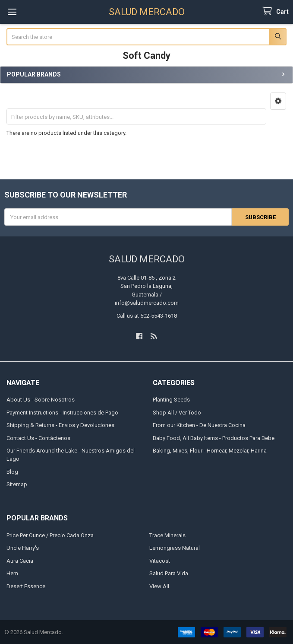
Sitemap (17, 484)
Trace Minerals (167, 535)
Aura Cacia (20, 561)
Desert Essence (26, 586)
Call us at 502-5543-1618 (147, 315)
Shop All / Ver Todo (177, 412)
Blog (12, 472)
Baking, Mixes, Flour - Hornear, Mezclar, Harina (210, 451)
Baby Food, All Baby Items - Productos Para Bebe (214, 438)
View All (159, 586)
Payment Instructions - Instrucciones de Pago (62, 412)
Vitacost (160, 561)
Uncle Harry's (23, 548)
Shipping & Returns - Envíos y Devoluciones (60, 425)
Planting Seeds (171, 400)
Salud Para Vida (169, 573)
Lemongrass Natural (175, 548)
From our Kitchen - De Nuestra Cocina (199, 425)
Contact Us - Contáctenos (38, 438)
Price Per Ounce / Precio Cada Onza (50, 535)
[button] (278, 101)
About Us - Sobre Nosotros (41, 400)
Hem (12, 573)
